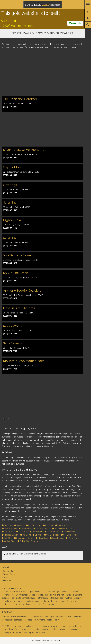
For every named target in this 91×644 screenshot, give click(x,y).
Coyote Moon (13, 167)
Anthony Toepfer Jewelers (22, 291)
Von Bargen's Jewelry (19, 255)
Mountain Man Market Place (24, 361)
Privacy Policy (9, 574)
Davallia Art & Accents (19, 308)
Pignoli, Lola (12, 220)
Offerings (10, 185)
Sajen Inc (10, 202)
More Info (75, 23)
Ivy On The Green (16, 273)
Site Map (7, 581)
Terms (6, 577)
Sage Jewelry (13, 326)
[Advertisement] (42, 74)
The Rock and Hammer (20, 99)
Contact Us (8, 571)
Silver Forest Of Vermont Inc (24, 150)
